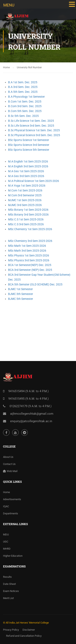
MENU (9, 5)
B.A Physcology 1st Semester (26, 97)
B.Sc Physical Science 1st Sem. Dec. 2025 (34, 130)
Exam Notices (11, 591)
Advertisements (12, 499)
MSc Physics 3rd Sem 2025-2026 (29, 260)
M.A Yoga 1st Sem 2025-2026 (27, 186)
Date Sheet (9, 584)
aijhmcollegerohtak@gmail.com (32, 414)
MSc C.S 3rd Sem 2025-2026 (26, 224)
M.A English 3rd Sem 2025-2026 (28, 166)
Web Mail (10, 471)
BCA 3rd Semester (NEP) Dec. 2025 (30, 270)
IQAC (6, 506)
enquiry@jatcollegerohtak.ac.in (31, 421)
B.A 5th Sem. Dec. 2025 (23, 92)
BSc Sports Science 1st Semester (29, 140)
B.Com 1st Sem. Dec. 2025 (25, 101)
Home (6, 492)
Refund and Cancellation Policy (24, 636)
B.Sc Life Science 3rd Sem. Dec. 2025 (31, 126)
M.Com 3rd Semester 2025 (25, 195)
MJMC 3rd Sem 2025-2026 (25, 205)
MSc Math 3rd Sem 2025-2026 (27, 251)
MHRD (7, 549)
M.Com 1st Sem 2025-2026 (25, 190)
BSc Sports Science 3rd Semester (29, 145)
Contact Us (9, 464)
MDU (6, 535)
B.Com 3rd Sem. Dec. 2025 (25, 106)
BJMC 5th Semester (21, 299)
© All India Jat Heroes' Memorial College (26, 623)
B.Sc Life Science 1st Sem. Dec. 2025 (31, 121)
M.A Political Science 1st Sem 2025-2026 (34, 181)
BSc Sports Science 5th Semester (29, 150)
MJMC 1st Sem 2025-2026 (25, 200)
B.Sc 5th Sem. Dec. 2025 (23, 116)
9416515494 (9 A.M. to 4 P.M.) (28, 391)
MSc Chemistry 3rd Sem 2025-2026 (30, 241)
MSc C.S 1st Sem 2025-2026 (26, 219)
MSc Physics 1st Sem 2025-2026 (29, 255)
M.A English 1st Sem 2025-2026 (28, 161)
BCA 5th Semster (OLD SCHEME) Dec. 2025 (35, 284)
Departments (11, 513)
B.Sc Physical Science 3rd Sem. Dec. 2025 (34, 135)
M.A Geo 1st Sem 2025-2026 (26, 171)
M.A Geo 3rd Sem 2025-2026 (26, 176)
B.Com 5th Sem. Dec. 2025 (25, 111)
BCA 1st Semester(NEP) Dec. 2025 (30, 265)
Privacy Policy (11, 630)
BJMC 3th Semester (21, 294)
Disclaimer (29, 630)
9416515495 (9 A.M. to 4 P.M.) (28, 399)
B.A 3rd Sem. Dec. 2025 (23, 87)
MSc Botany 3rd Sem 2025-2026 (28, 215)
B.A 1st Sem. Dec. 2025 (23, 82)
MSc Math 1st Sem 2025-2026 (27, 246)
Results (7, 577)
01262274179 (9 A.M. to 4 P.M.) (31, 406)
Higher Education (13, 556)
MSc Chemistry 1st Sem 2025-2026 (30, 229)
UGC (6, 542)
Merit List (8, 598)
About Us (8, 457)
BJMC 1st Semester (20, 289)
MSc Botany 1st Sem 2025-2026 (28, 210)
